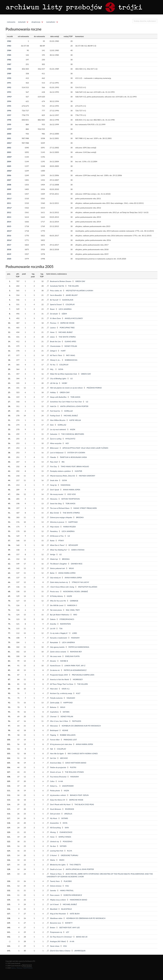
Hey (66, 443)
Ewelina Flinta (71, 656)
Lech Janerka (64, 309)
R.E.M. (68, 851)
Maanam (74, 638)
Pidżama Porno (93, 388)
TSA (59, 628)
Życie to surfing (54, 439)
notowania (11, 22)
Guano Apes (69, 341)
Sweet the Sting (54, 503)
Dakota (51, 619)
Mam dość (53, 689)
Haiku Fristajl (65, 890)
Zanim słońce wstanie (57, 652)
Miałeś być (53, 559)
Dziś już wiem (54, 814)
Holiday (52, 392)
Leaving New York (55, 851)
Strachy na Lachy (79, 582)
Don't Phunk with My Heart (59, 804)
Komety (67, 923)
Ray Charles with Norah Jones (81, 753)
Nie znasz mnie (54, 656)
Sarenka (52, 890)
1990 (9, 78)
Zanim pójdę (53, 703)
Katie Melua (74, 420)
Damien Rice (75, 564)
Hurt (62, 351)
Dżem (63, 314)
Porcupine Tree (66, 328)
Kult (77, 693)
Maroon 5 (71, 605)
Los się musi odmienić (57, 429)
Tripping (52, 735)
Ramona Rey (75, 652)
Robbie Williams (66, 735)
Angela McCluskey (72, 318)
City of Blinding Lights (57, 378)
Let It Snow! (53, 904)
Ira (62, 462)
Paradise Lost (69, 740)
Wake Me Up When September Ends (62, 374)
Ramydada (53, 642)
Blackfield (52, 909)
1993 (9, 92)
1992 (9, 87)
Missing (51, 832)
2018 (9, 249)
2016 (9, 235)
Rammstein (64, 624)
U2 (70, 378)
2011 (9, 198)
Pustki (72, 767)
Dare (50, 425)
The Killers (72, 286)
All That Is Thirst (55, 355)
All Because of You (55, 536)
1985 (9, 55)
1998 (9, 120)
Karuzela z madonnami (57, 638)
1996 (9, 110)
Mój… (51, 369)
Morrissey (76, 679)
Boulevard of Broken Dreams (59, 281)
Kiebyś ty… (53, 786)
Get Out (52, 758)
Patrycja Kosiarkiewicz (74, 670)
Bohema (52, 707)
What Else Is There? (56, 545)
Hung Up (52, 485)
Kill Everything (54, 828)
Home (51, 332)
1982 (9, 41)
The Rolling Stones (73, 772)
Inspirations (53, 712)
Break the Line (54, 341)
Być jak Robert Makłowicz (58, 615)
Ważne (51, 860)
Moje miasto (53, 527)
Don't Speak (53, 490)
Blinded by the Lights (56, 865)
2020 (9, 259)
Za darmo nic (54, 670)
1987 (9, 64)
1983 (9, 46)
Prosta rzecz (53, 591)
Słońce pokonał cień (56, 568)
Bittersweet (53, 448)
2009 (9, 189)
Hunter (77, 471)
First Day (52, 466)
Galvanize (52, 434)
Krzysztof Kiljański (86, 587)
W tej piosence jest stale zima (60, 744)
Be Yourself (53, 300)
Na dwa (52, 846)
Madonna (64, 485)
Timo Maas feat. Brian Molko (73, 466)
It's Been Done (54, 318)
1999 (9, 124)
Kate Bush (73, 914)
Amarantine (53, 823)
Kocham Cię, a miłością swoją (60, 693)
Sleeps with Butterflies (57, 397)
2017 (9, 245)
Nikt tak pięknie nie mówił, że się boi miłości (65, 388)
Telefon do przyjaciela (57, 767)
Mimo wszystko (54, 443)
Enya (64, 823)
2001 (9, 138)
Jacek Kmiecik (28, 968)
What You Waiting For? (57, 550)
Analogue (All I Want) (57, 941)
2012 (9, 208)
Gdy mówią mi (54, 578)
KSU (66, 886)
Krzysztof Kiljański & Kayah (78, 290)
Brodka (78, 517)
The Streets (74, 865)
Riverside (68, 809)
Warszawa (53, 726)
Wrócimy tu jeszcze (56, 522)
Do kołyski (53, 314)
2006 (9, 171)
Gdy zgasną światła (56, 647)
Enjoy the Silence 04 (56, 800)
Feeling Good (53, 415)
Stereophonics (65, 619)
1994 (9, 101)
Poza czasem (53, 895)
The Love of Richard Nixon (58, 508)
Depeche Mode (66, 323)
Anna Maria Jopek (70, 490)
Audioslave (66, 300)
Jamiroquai (79, 951)
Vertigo (51, 554)
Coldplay (69, 304)
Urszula (67, 814)
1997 (9, 115)
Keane (64, 730)
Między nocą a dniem (57, 900)
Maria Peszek (68, 527)
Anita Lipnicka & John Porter (73, 406)
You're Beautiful (55, 295)
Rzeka (51, 540)
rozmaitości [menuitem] (51, 22)
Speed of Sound (54, 304)
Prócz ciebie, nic (55, 290)
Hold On (52, 406)
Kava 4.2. (64, 689)
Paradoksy (52, 531)
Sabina (13, 968)
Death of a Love (55, 869)
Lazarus (52, 328)
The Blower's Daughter (57, 564)
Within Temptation (69, 499)
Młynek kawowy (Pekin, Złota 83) (61, 476)
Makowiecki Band (77, 900)
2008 (9, 185)
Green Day (79, 281)
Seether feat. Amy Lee (68, 927)
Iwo (74, 615)
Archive (63, 758)
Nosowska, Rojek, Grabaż (74, 591)
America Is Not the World (58, 679)
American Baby (54, 763)
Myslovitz (69, 439)
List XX (51, 628)
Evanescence (65, 832)
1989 (9, 73)
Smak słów (53, 480)
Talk (50, 749)
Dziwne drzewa (54, 886)
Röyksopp (72, 545)
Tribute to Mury (54, 874)
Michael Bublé (64, 332)
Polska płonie (54, 790)
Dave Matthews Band (74, 763)
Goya (59, 369)
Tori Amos (74, 397)
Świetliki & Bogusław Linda (72, 457)
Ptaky (60, 540)
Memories (52, 499)
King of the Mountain (57, 914)
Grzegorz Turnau (68, 855)
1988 (9, 69)
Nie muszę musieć (55, 494)
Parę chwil (52, 462)
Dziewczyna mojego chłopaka (60, 517)
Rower (51, 309)
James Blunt (70, 295)
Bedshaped (53, 730)
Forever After (53, 740)
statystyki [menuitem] (22, 22)
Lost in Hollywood (55, 453)
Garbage (73, 601)
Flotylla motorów (55, 698)
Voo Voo (70, 494)
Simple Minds (63, 837)
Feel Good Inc (54, 411)
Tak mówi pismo (55, 610)
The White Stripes (66, 337)
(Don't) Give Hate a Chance (59, 951)
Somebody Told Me (56, 286)
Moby (63, 383)
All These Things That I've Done (60, 684)
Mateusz (19, 968)
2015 (9, 226)
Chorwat (52, 716)
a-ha (59, 781)
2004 (9, 157)
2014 (9, 222)
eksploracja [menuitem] (36, 22)
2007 (9, 180)
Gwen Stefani (76, 550)
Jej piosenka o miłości (57, 795)
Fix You (51, 365)
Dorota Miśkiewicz (71, 895)
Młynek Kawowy (86, 476)
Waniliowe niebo (55, 918)
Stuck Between (54, 809)
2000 (9, 134)
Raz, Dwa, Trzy (71, 610)
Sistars (65, 712)
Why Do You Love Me (57, 601)
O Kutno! (52, 855)
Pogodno (66, 841)
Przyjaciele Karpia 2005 (58, 675)
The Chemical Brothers (71, 434)
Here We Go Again (56, 753)
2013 (9, 217)
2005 (9, 166)
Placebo (66, 881)
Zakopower (66, 786)
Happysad (72, 522)
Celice (51, 781)
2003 (9, 152)
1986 (9, 60)
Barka (51, 573)
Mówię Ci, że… (54, 360)
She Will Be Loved (55, 605)
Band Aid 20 (80, 937)
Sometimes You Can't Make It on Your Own (65, 402)
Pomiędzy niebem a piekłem (59, 471)
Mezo (60, 860)
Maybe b (63, 661)
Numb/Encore (54, 665)
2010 (9, 194)
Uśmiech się (53, 841)
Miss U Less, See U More (58, 721)
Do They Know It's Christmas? (60, 937)
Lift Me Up (53, 383)
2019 (9, 254)
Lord (73, 633)
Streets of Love (54, 772)
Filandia (52, 457)
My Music (52, 818)
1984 (9, 50)
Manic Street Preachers (84, 508)
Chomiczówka (54, 346)
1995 (9, 106)
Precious (52, 323)
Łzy (66, 932)
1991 (9, 83)
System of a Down (75, 453)
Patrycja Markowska (77, 647)
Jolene (51, 337)
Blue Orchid (53, 513)
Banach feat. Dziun (78, 795)
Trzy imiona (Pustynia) (57, 777)
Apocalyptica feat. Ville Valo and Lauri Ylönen (84, 448)
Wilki (70, 568)
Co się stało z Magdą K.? (58, 633)
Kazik (71, 429)
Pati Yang (69, 355)
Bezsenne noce (54, 923)
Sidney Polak (69, 346)
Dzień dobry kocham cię (58, 582)
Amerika (52, 624)
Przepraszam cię (55, 932)
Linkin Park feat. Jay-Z (73, 665)
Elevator (52, 661)
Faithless (75, 721)
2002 (9, 148)
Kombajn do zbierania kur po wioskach (80, 726)
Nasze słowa (53, 946)
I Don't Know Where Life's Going (61, 587)
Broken (51, 927)
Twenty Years (53, 881)
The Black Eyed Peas (83, 804)
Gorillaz (67, 411)
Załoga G (52, 351)
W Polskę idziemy (55, 596)
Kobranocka (70, 360)
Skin (65, 828)
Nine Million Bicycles (56, 420)
